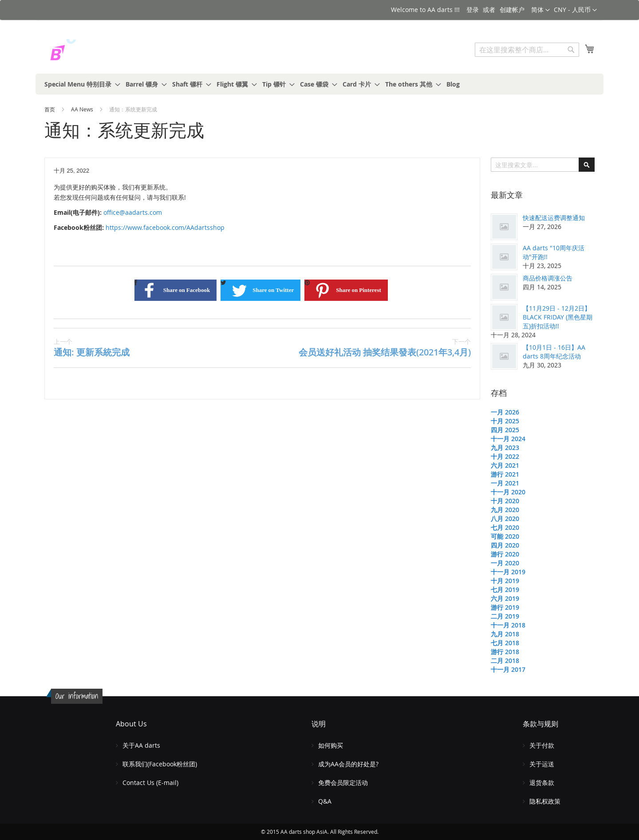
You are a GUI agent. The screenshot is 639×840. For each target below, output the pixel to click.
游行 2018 (505, 652)
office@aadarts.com (133, 212)
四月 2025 (505, 430)
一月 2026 (505, 412)
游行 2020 (505, 554)
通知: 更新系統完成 (92, 348)
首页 (50, 109)
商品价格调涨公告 (548, 278)
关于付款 (542, 745)
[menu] (319, 84)
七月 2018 (505, 643)
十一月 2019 (508, 572)
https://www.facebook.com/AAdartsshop (165, 227)
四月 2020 (505, 545)
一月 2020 (505, 563)
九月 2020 (505, 510)
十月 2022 (505, 456)
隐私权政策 (545, 801)
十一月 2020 (508, 492)
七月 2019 (505, 590)
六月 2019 (505, 598)
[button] (575, 10)
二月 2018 (505, 661)
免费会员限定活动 (343, 783)
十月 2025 (505, 421)
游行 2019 (505, 607)
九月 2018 (505, 634)
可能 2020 (505, 536)
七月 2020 (505, 527)
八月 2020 (505, 519)
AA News (83, 109)
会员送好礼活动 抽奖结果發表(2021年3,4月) (385, 348)
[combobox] (527, 50)
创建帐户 (512, 10)
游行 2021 (505, 474)
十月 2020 (505, 501)
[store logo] (82, 51)
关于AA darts (141, 745)
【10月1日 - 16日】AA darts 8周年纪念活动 (554, 352)
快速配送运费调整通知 (554, 218)
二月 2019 (505, 616)
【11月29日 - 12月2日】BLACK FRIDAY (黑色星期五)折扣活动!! (558, 317)
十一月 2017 (508, 669)
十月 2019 (505, 581)
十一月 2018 (508, 625)
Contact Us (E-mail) (150, 783)
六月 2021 (505, 465)
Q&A (325, 801)
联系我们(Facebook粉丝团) (160, 764)
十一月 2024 (508, 439)
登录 (473, 10)
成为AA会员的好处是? (348, 764)
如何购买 (331, 745)
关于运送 (542, 764)
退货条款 (542, 783)
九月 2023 (505, 448)
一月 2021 (505, 483)
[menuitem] (80, 84)
